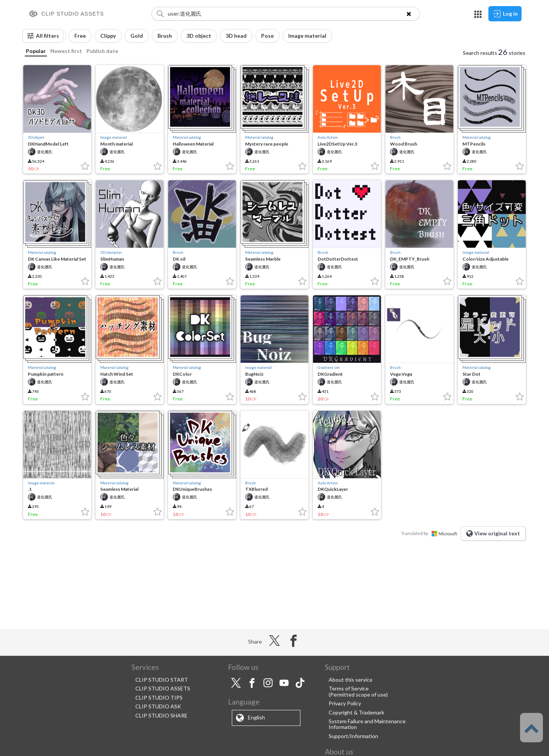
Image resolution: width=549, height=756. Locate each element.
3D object (36, 137)
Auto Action (328, 137)
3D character (111, 252)
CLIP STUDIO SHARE (161, 715)
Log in (505, 14)
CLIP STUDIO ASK (158, 706)
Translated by (431, 533)
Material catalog (187, 137)
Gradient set (329, 367)
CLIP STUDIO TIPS (159, 698)
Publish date (102, 51)
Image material (114, 137)
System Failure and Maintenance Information (367, 724)
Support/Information (353, 736)
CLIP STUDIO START (162, 680)
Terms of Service (349, 688)
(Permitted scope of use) (358, 694)
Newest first (66, 51)
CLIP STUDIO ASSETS (163, 688)
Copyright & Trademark (356, 712)
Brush (395, 137)
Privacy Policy (345, 703)
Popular (36, 51)
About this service (351, 680)
